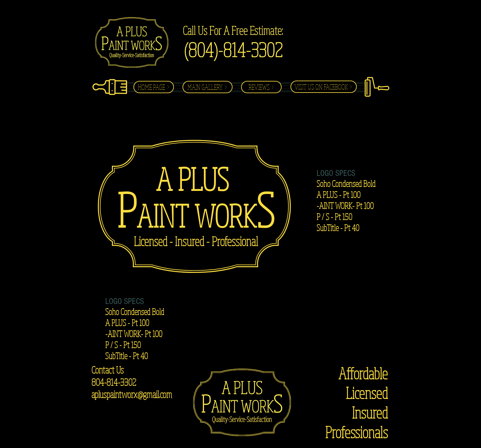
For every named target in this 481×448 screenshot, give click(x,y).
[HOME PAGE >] (154, 87)
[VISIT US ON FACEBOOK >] (324, 87)
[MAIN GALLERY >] (208, 87)
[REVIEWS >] (261, 87)
